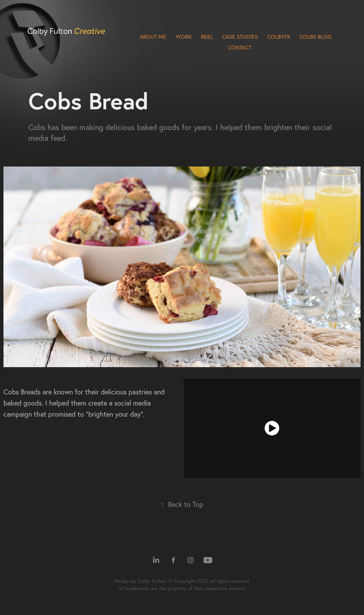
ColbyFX (279, 37)
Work (184, 37)
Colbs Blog (315, 37)
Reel (207, 37)
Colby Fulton (152, 581)
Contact (240, 48)
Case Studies (240, 37)
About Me (153, 37)
